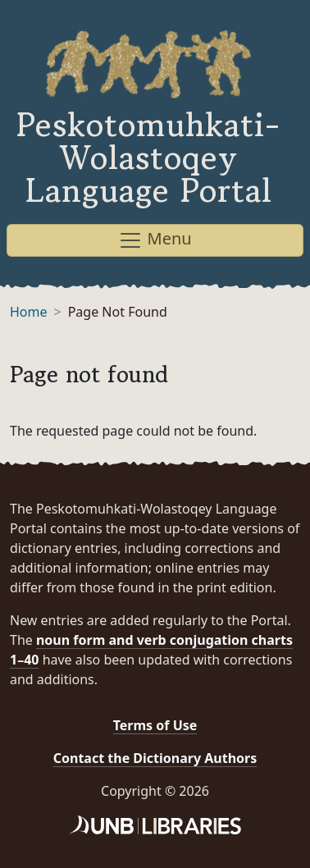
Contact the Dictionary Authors (155, 758)
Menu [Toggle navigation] (155, 240)
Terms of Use (155, 725)
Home (29, 312)
